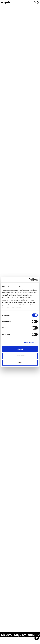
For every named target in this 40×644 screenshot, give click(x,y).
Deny (20, 363)
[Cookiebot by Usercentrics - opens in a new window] (29, 280)
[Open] (2, 2)
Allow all (20, 349)
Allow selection (20, 356)
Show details (29, 343)
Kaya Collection (8, 641)
